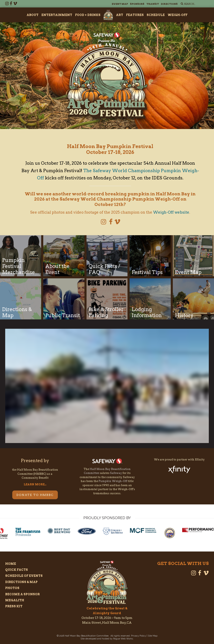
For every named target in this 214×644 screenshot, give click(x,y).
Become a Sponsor (22, 594)
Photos (12, 588)
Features (135, 15)
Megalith (15, 600)
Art (120, 15)
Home (11, 564)
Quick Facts (17, 570)
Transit (153, 4)
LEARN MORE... (35, 484)
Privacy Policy (139, 636)
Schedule (156, 15)
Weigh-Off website (171, 212)
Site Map (153, 636)
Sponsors (137, 4)
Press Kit (14, 606)
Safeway (116, 473)
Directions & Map (21, 582)
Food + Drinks (88, 15)
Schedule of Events (24, 576)
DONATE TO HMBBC (35, 495)
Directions (169, 4)
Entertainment (57, 15)
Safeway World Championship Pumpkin (120, 199)
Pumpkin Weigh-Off (113, 481)
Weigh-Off (178, 15)
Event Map (120, 4)
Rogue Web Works (123, 639)
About (33, 15)
